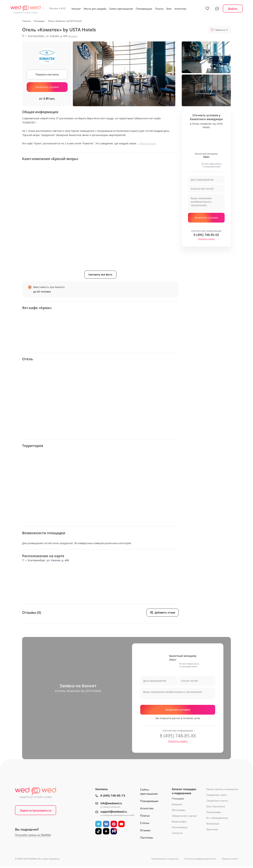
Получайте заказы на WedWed (33, 836)
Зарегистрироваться (36, 812)
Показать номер (206, 240)
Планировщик (144, 9)
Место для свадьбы (95, 9)
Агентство (180, 9)
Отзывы (145, 832)
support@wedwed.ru (114, 813)
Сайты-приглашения (121, 9)
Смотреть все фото (100, 276)
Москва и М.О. (58, 8)
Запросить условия (47, 88)
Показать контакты (47, 76)
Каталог (76, 9)
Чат (217, 9)
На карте (73, 38)
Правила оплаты (230, 860)
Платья (159, 9)
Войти (233, 9)
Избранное (207, 9)
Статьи (145, 824)
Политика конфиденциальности (200, 860)
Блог (169, 9)
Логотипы (147, 839)
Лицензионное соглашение (165, 860)
